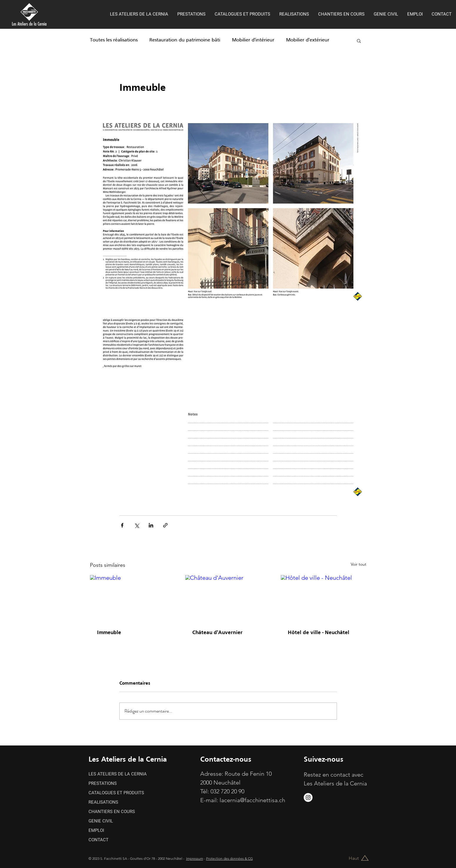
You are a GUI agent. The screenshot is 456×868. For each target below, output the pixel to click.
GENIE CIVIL (101, 821)
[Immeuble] (133, 599)
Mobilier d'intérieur (253, 40)
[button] (359, 41)
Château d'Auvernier (217, 633)
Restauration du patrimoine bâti (185, 40)
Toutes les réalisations (114, 40)
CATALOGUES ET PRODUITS (116, 793)
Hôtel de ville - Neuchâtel (319, 633)
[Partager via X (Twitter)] (137, 525)
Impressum (195, 858)
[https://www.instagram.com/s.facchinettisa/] (308, 797)
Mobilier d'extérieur (308, 40)
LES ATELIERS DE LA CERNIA (118, 774)
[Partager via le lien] (165, 525)
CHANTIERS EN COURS (112, 812)
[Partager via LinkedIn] (151, 525)
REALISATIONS (103, 802)
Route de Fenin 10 (248, 774)
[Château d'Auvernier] (228, 599)
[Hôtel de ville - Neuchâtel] (324, 599)
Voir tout (359, 564)
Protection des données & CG (229, 858)
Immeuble (109, 633)
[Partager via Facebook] (122, 525)
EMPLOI (96, 830)
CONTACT (98, 840)
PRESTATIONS (103, 783)
